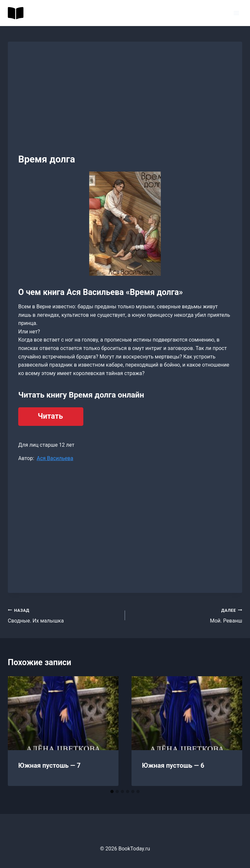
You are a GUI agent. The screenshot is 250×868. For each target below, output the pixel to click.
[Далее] (230, 731)
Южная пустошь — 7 (49, 765)
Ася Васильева (55, 458)
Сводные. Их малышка (64, 615)
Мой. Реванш (186, 615)
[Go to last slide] (20, 731)
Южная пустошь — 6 (173, 765)
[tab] (112, 791)
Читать (50, 416)
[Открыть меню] (236, 13)
